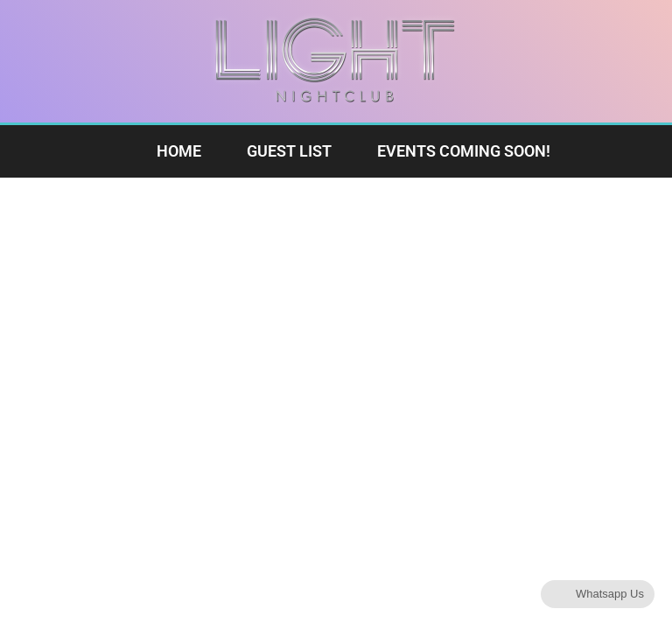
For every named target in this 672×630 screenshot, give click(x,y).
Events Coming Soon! (464, 151)
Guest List (289, 151)
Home (179, 151)
